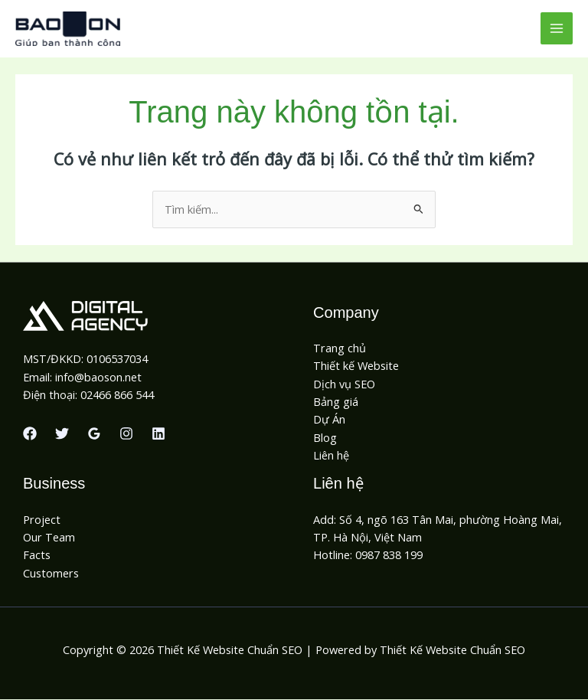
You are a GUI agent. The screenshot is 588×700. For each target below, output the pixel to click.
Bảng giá (336, 402)
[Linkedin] (158, 434)
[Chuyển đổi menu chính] (557, 29)
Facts (37, 555)
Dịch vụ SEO (344, 384)
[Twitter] (62, 434)
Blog (325, 438)
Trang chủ (340, 348)
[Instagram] (126, 434)
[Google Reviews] (94, 434)
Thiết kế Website (356, 367)
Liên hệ (331, 456)
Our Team (49, 538)
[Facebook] (30, 434)
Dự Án (329, 420)
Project (42, 520)
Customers (51, 574)
